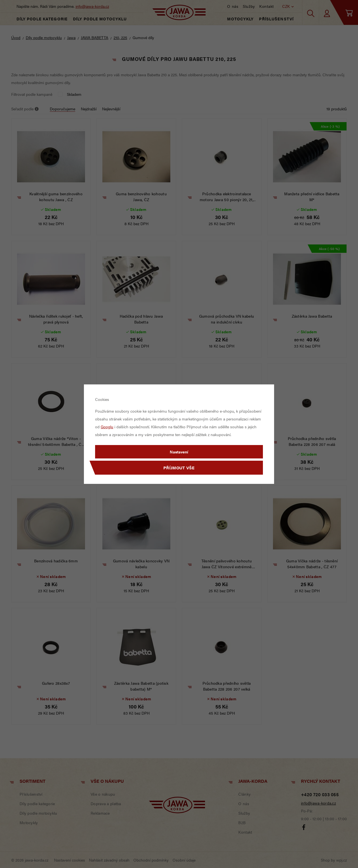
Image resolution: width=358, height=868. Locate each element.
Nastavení (179, 452)
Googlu (107, 427)
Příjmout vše (179, 468)
